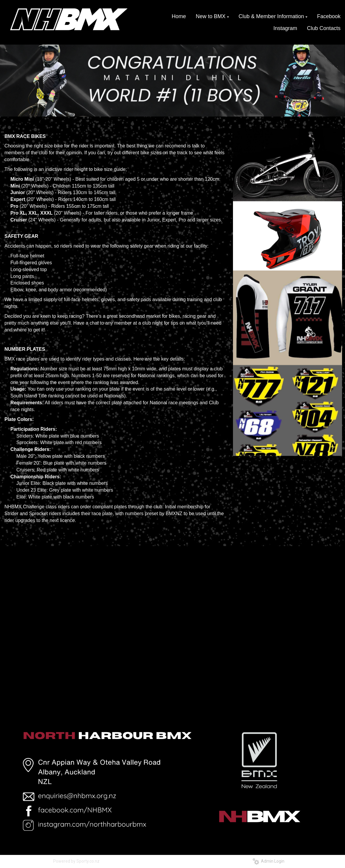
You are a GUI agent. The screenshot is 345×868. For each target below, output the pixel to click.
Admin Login (268, 861)
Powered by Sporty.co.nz (76, 861)
